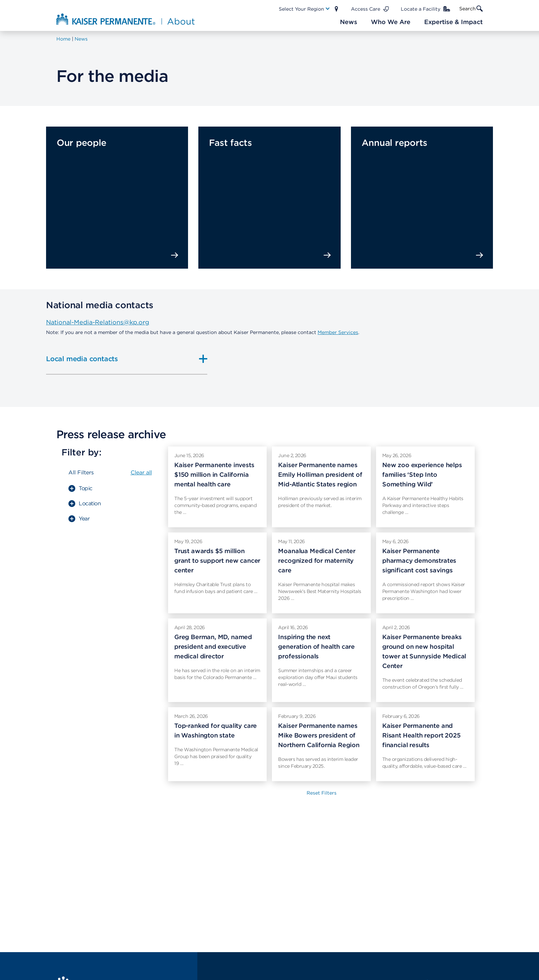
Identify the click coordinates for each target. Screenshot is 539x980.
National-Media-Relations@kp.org (98, 322)
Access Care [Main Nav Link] (366, 9)
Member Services (338, 332)
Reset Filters (322, 793)
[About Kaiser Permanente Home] (126, 19)
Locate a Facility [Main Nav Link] (421, 9)
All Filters (81, 472)
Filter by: (81, 452)
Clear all (141, 472)
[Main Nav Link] (305, 9)
